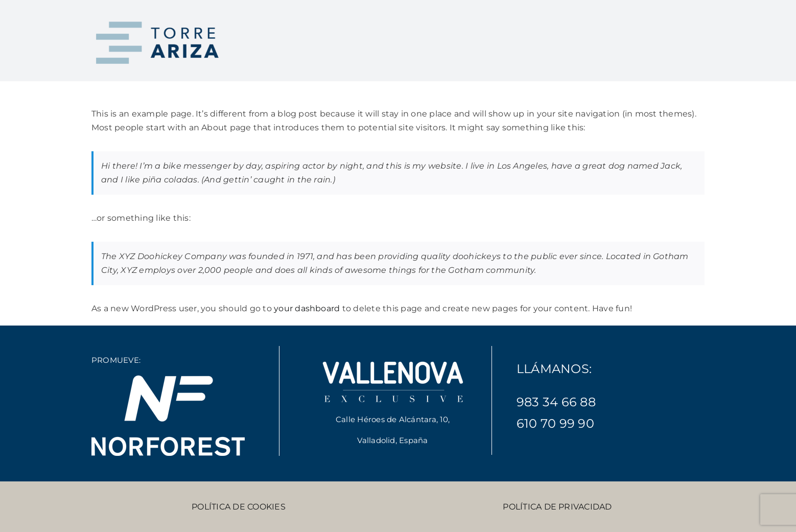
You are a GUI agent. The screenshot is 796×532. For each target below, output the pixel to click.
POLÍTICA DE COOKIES (239, 507)
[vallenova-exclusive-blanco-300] (393, 360)
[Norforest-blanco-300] (168, 378)
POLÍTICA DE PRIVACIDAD (557, 507)
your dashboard (307, 308)
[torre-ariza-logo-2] (159, 19)
